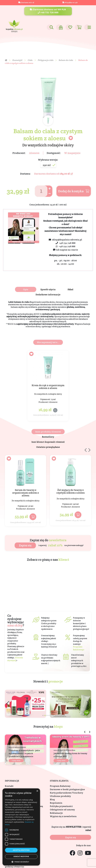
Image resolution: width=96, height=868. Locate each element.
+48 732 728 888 (48, 13)
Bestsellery (48, 437)
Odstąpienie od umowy (62, 810)
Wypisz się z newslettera (63, 816)
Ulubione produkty (60, 796)
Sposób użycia (48, 289)
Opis (26, 289)
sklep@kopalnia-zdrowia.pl (67, 240)
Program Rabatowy (60, 786)
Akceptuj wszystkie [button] (21, 850)
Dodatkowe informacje (48, 295)
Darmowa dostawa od (54, 174)
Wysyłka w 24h (70, 2)
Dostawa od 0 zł (26, 2)
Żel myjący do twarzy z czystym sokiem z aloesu (70, 491)
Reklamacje (56, 813)
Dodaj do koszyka (74, 191)
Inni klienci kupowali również (48, 442)
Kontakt (9, 786)
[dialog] (21, 827)
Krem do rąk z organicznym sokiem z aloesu (48, 387)
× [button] (37, 791)
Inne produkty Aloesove (48, 432)
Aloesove (34, 153)
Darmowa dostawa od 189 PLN (48, 10)
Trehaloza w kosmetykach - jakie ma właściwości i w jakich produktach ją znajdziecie (24, 753)
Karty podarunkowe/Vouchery (66, 793)
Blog (52, 799)
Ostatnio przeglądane (48, 447)
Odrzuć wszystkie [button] (21, 856)
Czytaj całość (16, 761)
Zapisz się (25, 545)
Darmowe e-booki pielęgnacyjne (67, 789)
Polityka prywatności (61, 806)
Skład (70, 289)
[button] (88, 704)
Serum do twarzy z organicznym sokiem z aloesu (25, 493)
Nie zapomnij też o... (48, 342)
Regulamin (56, 803)
